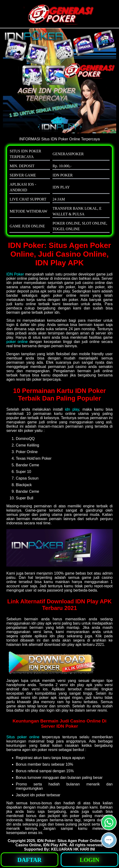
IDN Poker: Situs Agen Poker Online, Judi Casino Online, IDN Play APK (63, 843)
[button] (109, 840)
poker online (17, 342)
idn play (72, 409)
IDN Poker (15, 274)
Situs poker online (23, 737)
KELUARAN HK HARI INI (73, 849)
